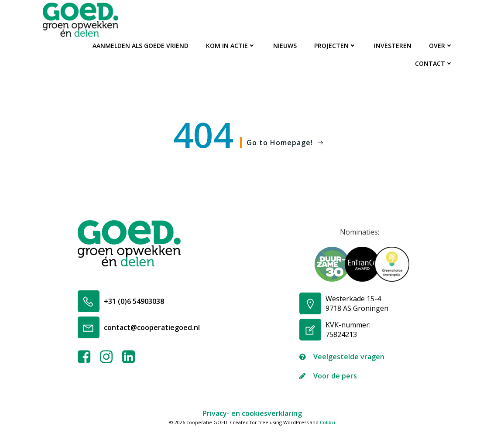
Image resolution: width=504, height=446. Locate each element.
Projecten (335, 46)
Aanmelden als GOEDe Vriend (141, 46)
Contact (434, 63)
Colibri (327, 422)
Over (441, 46)
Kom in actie (231, 46)
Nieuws (285, 46)
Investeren (393, 46)
